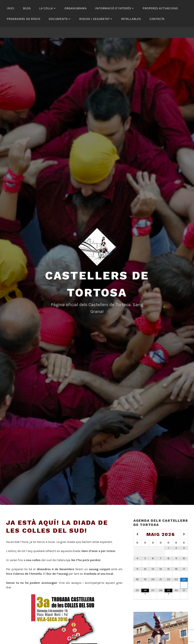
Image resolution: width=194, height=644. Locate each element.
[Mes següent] (184, 534)
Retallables (131, 19)
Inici (11, 8)
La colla (46, 8)
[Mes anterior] (137, 534)
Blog (27, 8)
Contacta (157, 19)
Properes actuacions (160, 8)
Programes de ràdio (23, 19)
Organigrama (76, 8)
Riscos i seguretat (94, 19)
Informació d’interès (113, 8)
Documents (58, 19)
